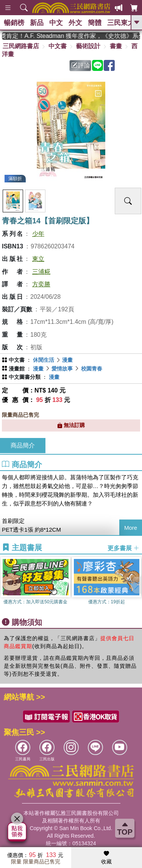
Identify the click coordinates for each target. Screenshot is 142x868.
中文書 (58, 46)
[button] (136, 585)
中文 (56, 23)
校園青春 (92, 369)
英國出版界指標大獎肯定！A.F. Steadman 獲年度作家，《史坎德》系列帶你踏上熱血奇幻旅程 (71, 36)
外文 (75, 23)
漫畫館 (17, 369)
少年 (38, 234)
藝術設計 (88, 46)
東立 (38, 259)
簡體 (95, 23)
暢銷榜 (14, 23)
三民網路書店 (21, 46)
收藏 (106, 858)
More (131, 528)
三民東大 (121, 23)
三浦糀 (41, 272)
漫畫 (67, 360)
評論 (81, 65)
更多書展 (123, 548)
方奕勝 (41, 284)
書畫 (116, 46)
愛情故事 (62, 369)
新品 (37, 23)
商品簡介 (23, 445)
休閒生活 (44, 360)
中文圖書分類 (25, 377)
